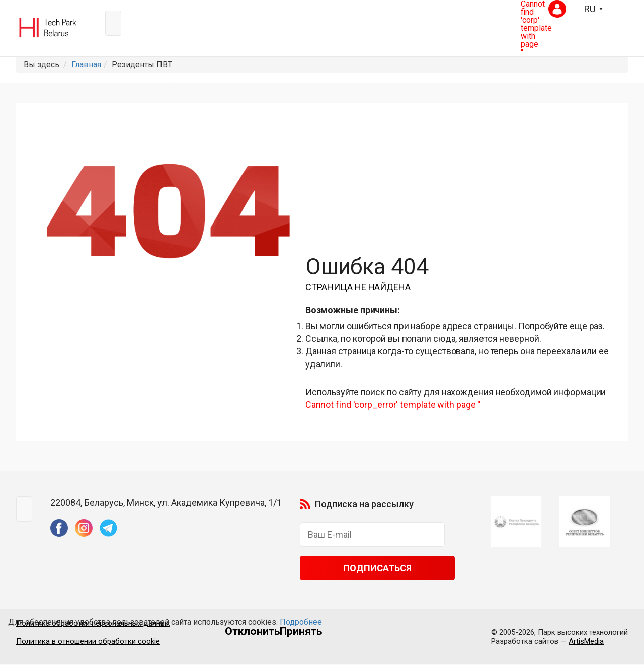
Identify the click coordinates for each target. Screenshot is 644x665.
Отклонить (252, 632)
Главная (86, 65)
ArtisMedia (586, 642)
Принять (301, 632)
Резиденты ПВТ (142, 65)
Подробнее (301, 622)
